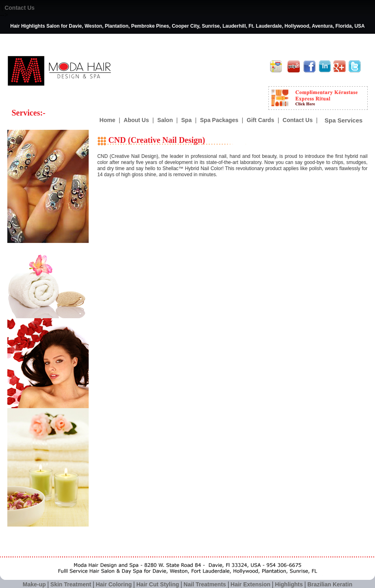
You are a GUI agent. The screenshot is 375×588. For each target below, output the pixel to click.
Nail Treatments (205, 584)
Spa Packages (219, 120)
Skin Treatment (71, 584)
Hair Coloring (114, 584)
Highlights (289, 584)
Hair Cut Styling (158, 584)
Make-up (34, 584)
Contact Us (20, 8)
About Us (136, 120)
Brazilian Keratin (330, 584)
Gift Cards (261, 120)
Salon (165, 120)
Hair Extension (251, 584)
